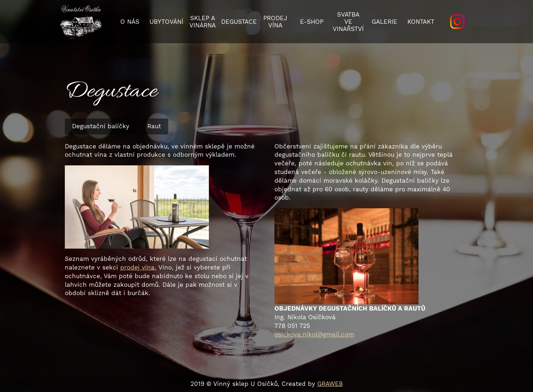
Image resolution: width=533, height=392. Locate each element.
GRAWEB (330, 384)
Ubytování (166, 22)
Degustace (239, 22)
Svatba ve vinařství (348, 22)
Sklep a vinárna (203, 22)
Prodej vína (275, 22)
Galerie (384, 22)
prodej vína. (138, 267)
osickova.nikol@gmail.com (314, 334)
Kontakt (421, 22)
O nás (130, 22)
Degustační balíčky (101, 126)
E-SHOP (312, 22)
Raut (154, 126)
